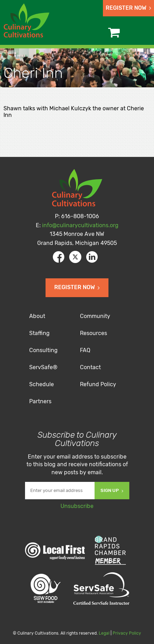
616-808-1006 (80, 216)
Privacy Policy (127, 633)
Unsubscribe (77, 506)
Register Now (128, 8)
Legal (104, 633)
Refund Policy (98, 384)
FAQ (85, 350)
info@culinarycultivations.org (80, 225)
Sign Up (112, 490)
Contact (90, 367)
